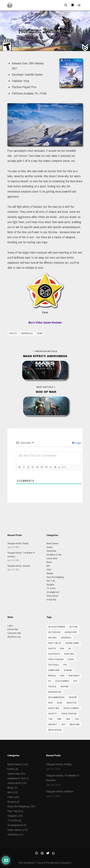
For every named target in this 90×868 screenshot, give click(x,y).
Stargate (50, 585)
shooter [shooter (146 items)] (72, 703)
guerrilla (27, 333)
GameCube (51, 551)
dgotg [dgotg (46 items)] (52, 649)
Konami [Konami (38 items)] (68, 670)
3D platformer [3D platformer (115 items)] (57, 627)
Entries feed (13, 629)
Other (49, 570)
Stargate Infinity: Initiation (19, 566)
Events (49, 547)
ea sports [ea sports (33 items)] (54, 654)
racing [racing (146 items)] (65, 687)
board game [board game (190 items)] (72, 643)
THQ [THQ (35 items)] (51, 719)
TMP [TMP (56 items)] (59, 719)
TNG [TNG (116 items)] (68, 719)
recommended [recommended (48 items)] (56, 697)
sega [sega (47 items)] (60, 703)
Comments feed (14, 633)
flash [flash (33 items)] (71, 659)
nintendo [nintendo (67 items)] (74, 676)
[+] (64, 467)
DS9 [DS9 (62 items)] (62, 649)
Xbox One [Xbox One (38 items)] (75, 725)
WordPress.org (14, 637)
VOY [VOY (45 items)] (63, 725)
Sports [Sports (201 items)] (53, 714)
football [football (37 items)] (54, 665)
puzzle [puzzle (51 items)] (52, 687)
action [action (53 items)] (73, 627)
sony (40, 333)
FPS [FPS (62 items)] (65, 665)
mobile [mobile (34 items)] (52, 676)
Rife (21, 863)
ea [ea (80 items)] (70, 649)
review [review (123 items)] (73, 697)
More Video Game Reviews (45, 322)
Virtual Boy (51, 600)
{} (60, 467)
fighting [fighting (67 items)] (69, 654)
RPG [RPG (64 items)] (51, 703)
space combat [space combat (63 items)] (71, 708)
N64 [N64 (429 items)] (62, 676)
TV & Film (51, 588)
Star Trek (51, 581)
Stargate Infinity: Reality (18, 543)
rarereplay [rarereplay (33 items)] (55, 692)
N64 (48, 566)
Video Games (52, 596)
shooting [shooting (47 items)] (54, 708)
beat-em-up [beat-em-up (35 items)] (55, 643)
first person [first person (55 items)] (56, 659)
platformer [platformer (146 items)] (62, 681)
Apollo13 (67, 863)
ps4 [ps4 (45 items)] (75, 681)
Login (77, 443)
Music (49, 562)
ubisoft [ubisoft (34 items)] (53, 725)
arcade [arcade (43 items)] (53, 638)
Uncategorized (53, 592)
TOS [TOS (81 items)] (77, 719)
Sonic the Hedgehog (55, 577)
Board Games (52, 543)
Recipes (50, 573)
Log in (10, 626)
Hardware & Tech (54, 555)
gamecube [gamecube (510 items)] (54, 670)
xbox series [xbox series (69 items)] (55, 730)
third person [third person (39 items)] (69, 714)
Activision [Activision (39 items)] (54, 632)
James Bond (52, 558)
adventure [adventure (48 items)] (71, 632)
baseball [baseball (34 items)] (66, 638)
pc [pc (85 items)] (50, 681)
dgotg (13, 333)
